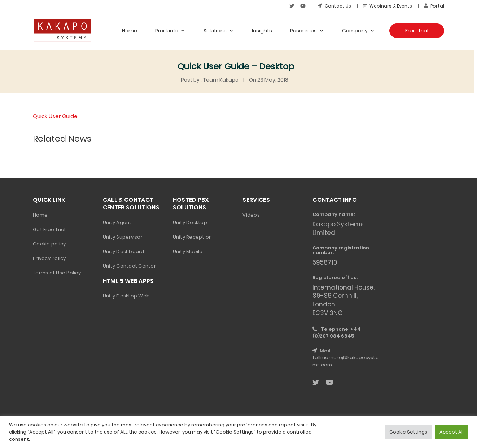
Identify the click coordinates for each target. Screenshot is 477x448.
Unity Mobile (188, 251)
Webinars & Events (388, 6)
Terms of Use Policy (57, 272)
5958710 (325, 262)
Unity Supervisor (123, 237)
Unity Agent (117, 222)
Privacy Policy (49, 258)
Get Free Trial (49, 229)
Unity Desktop (190, 222)
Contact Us (334, 6)
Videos (251, 215)
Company (358, 31)
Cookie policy (49, 243)
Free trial (417, 31)
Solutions (219, 31)
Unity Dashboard (124, 251)
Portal (434, 6)
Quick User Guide (55, 116)
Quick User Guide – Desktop (236, 66)
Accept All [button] (452, 432)
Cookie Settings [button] (408, 432)
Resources (307, 31)
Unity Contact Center (129, 266)
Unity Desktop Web (126, 295)
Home (130, 31)
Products (170, 31)
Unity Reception (192, 237)
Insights (262, 31)
